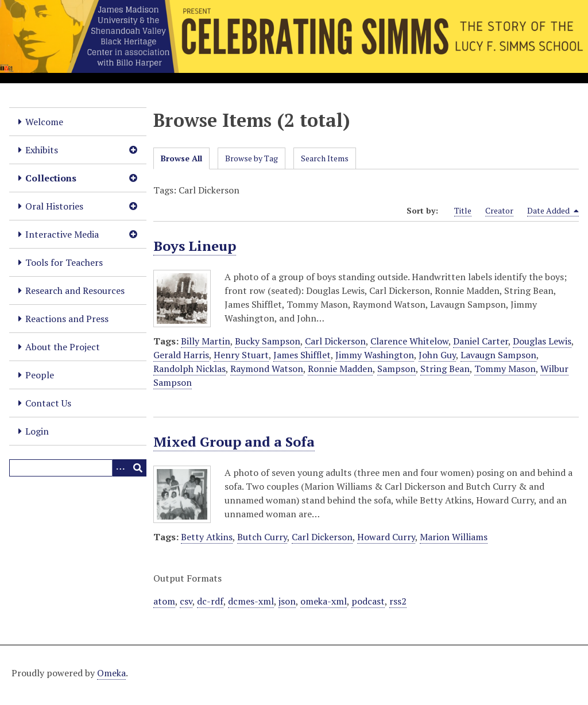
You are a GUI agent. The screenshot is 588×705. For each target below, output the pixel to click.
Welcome (44, 122)
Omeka (111, 673)
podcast (368, 601)
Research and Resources (75, 290)
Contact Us (48, 403)
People (40, 375)
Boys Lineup (195, 246)
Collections (51, 178)
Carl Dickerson (335, 341)
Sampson (396, 369)
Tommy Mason (505, 369)
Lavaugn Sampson (498, 355)
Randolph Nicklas (189, 369)
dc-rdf (210, 601)
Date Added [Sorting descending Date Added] (553, 211)
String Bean (445, 369)
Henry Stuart (241, 355)
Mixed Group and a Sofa (234, 441)
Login (37, 431)
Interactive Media (62, 234)
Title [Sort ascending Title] (463, 210)
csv (186, 601)
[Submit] (138, 468)
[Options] (121, 468)
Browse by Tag (252, 158)
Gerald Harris (181, 355)
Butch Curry (262, 537)
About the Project (63, 347)
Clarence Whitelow (409, 341)
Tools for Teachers (64, 262)
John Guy (437, 355)
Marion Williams (454, 537)
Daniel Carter (481, 341)
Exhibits (42, 150)
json (287, 601)
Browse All (181, 158)
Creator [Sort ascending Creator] (499, 210)
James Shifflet (302, 355)
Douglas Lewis (542, 341)
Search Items (325, 158)
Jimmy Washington (375, 355)
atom (164, 601)
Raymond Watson (267, 369)
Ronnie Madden (340, 369)
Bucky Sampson (268, 341)
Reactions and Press (67, 319)
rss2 (398, 601)
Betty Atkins (207, 537)
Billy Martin (206, 341)
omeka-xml (324, 601)
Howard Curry (386, 537)
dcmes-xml (251, 601)
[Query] (78, 468)
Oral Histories (54, 206)
